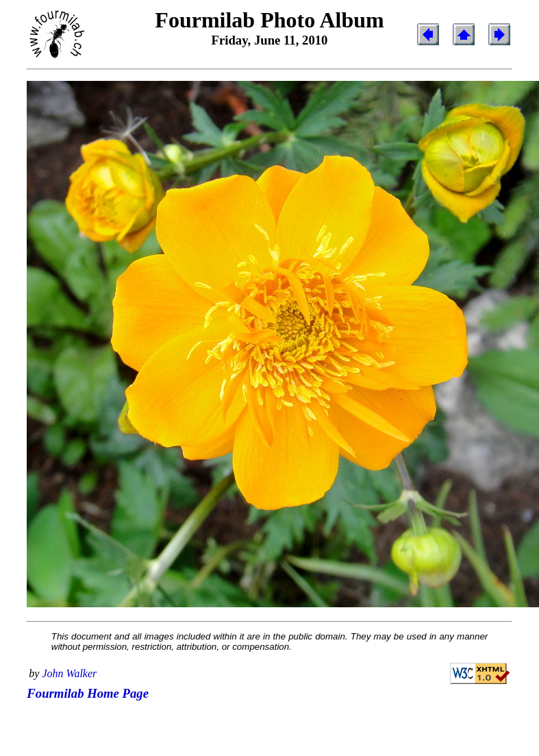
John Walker (69, 673)
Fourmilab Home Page (88, 693)
